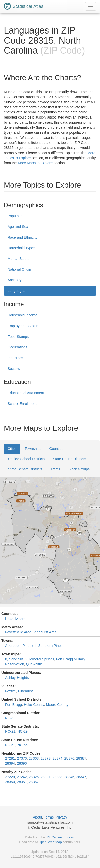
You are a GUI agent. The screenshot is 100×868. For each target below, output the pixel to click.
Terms (49, 817)
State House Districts (69, 459)
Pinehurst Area (45, 632)
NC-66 (22, 745)
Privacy (61, 817)
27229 (10, 777)
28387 (81, 758)
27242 (22, 777)
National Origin (19, 269)
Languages (16, 291)
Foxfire (11, 691)
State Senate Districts (25, 469)
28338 (57, 777)
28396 (22, 763)
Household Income (22, 315)
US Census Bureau (60, 837)
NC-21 (10, 731)
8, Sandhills (14, 659)
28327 (46, 777)
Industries (15, 358)
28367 (34, 782)
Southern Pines (51, 646)
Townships (33, 449)
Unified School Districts (26, 459)
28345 (69, 777)
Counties (56, 449)
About (37, 817)
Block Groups (79, 469)
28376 (69, 758)
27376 (22, 758)
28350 (10, 782)
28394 (10, 763)
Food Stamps (18, 337)
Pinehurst (26, 691)
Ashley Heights (17, 678)
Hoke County (34, 705)
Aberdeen (13, 646)
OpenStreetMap (50, 842)
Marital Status (19, 259)
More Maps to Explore (35, 163)
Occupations (18, 347)
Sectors (14, 369)
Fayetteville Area (18, 632)
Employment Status (23, 326)
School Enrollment (22, 404)
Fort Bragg (13, 705)
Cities (12, 449)
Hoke (9, 619)
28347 (81, 777)
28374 (57, 758)
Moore (20, 619)
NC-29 (22, 731)
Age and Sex (18, 227)
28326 (34, 777)
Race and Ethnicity (22, 237)
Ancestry (14, 280)
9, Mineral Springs (40, 659)
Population (16, 216)
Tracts (55, 469)
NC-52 (10, 745)
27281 (10, 758)
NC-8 (9, 718)
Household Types (21, 248)
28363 (34, 758)
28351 (22, 782)
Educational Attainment (26, 393)
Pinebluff (29, 646)
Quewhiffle (34, 664)
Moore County (57, 705)
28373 (46, 758)
